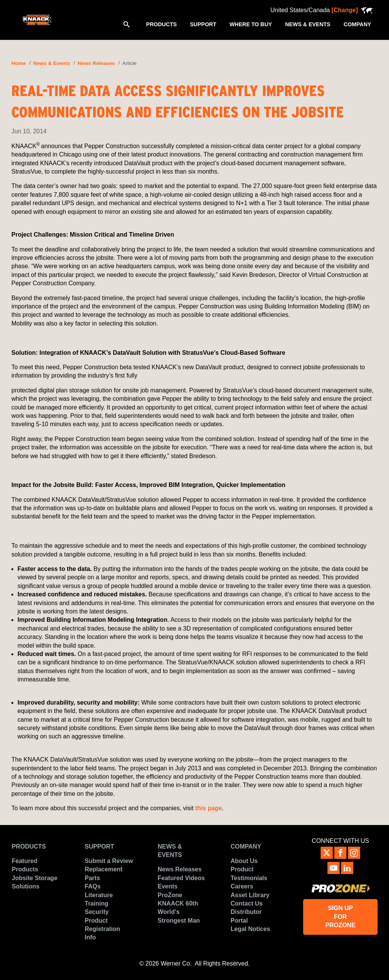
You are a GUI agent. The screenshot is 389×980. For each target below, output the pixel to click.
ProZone (170, 895)
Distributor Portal (246, 916)
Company (246, 846)
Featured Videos (181, 878)
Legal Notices (250, 929)
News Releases (96, 63)
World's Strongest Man (179, 916)
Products (29, 846)
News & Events (51, 63)
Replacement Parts (104, 873)
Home (19, 63)
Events (168, 886)
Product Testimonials (249, 873)
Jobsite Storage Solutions (35, 882)
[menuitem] (161, 24)
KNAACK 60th (178, 903)
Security (97, 912)
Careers (242, 886)
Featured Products (25, 865)
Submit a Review (109, 861)
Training (96, 903)
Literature (99, 895)
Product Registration (102, 925)
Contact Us (247, 903)
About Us (244, 861)
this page (209, 808)
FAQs (93, 886)
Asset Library (250, 895)
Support (99, 846)
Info (90, 937)
